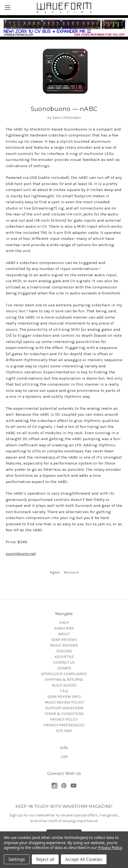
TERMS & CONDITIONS (64, 714)
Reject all (45, 859)
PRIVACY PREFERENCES (64, 725)
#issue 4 (71, 572)
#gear (55, 572)
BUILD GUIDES (64, 685)
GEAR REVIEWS (64, 640)
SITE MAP (64, 731)
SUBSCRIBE (64, 628)
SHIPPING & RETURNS (64, 680)
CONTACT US (64, 662)
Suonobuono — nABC (64, 109)
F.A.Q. (64, 691)
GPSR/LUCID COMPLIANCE (64, 674)
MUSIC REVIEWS (64, 645)
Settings (17, 859)
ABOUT (64, 634)
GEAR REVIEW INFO (64, 697)
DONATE (64, 668)
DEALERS (64, 651)
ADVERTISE (64, 657)
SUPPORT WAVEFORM (64, 708)
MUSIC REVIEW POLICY (64, 702)
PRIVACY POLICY (64, 719)
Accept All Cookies (84, 859)
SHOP (64, 623)
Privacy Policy (110, 848)
